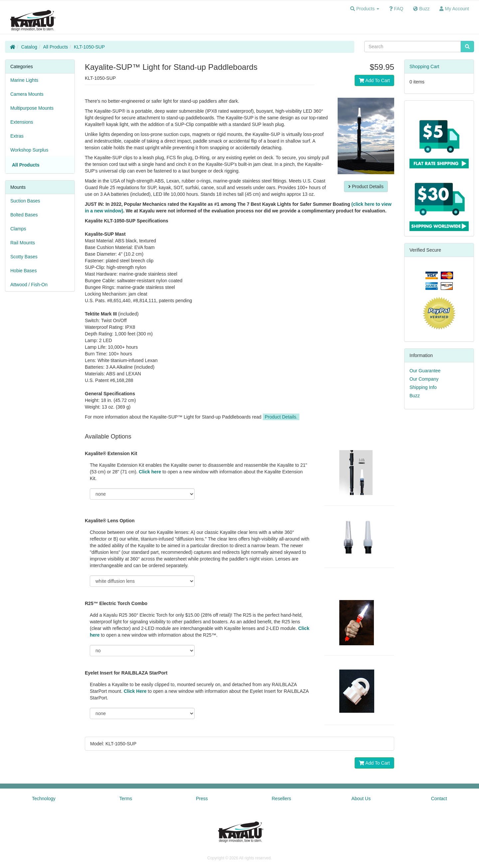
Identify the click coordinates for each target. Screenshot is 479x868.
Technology (44, 799)
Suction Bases (25, 201)
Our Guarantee (425, 371)
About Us (361, 799)
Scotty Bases (24, 257)
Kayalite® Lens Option (110, 521)
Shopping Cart (424, 66)
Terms (126, 799)
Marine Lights (24, 80)
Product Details (366, 186)
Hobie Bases (23, 271)
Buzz (415, 396)
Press (202, 799)
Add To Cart (374, 80)
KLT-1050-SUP (89, 47)
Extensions (22, 122)
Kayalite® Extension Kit (111, 453)
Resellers (281, 799)
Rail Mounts (23, 243)
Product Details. (281, 417)
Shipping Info (423, 387)
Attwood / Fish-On (29, 285)
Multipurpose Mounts (32, 108)
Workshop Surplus (29, 150)
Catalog (29, 47)
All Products (56, 47)
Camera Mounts (27, 94)
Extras (17, 136)
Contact (439, 799)
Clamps (18, 229)
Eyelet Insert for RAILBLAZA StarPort (126, 673)
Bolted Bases (24, 215)
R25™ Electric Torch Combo (116, 603)
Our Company (424, 379)
